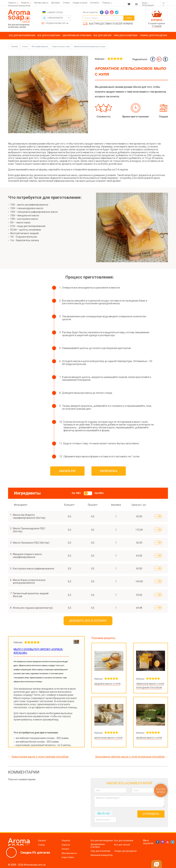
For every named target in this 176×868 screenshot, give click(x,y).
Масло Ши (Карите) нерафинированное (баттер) (29, 516)
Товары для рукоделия (125, 851)
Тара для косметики (100, 851)
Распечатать (109, 471)
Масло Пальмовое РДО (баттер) (31, 543)
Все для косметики (124, 841)
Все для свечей (122, 845)
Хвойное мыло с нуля (149, 738)
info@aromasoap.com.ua (57, 23)
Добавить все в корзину (88, 621)
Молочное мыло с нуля (108, 738)
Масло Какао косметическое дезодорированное (29, 581)
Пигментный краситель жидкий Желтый (31, 595)
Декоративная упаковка (98, 846)
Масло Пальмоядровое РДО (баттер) (29, 530)
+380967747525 (55, 12)
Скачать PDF (67, 471)
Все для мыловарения (102, 841)
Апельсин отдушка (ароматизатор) (33, 608)
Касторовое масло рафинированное (34, 569)
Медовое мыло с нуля (107, 684)
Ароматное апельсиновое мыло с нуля (90, 47)
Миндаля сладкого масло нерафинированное (27, 556)
